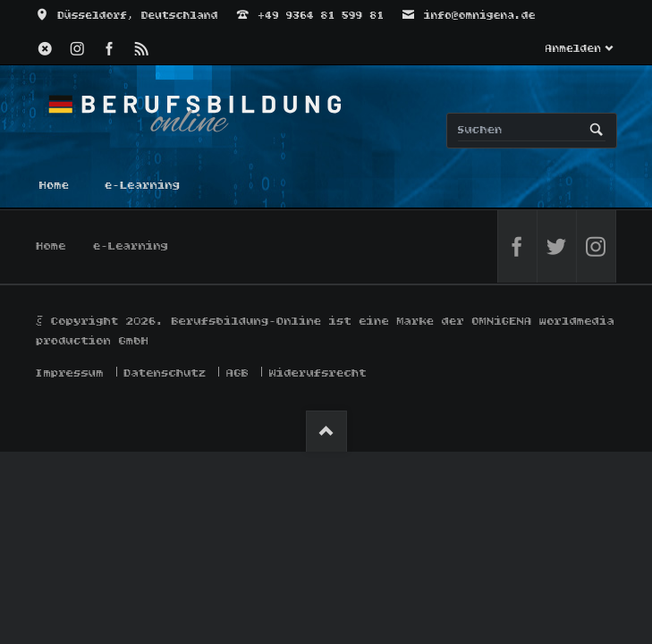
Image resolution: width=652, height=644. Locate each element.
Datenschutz (165, 373)
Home (52, 246)
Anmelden (573, 49)
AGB (237, 373)
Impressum (71, 373)
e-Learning (131, 246)
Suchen (597, 131)
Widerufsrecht (318, 373)
